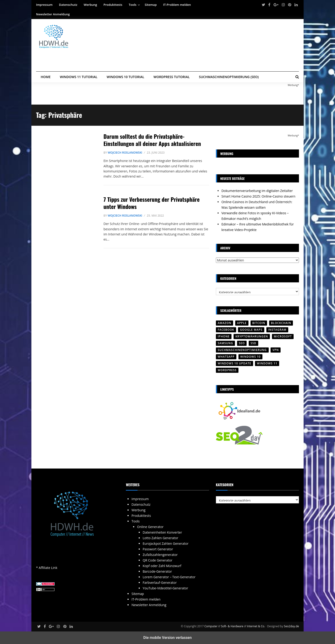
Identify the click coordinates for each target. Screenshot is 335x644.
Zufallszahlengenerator (160, 555)
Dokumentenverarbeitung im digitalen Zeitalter (257, 191)
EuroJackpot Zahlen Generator (166, 543)
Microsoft (283, 336)
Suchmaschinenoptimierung (242, 350)
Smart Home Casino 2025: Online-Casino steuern (258, 196)
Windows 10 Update (234, 363)
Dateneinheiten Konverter (162, 532)
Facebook (226, 330)
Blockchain (281, 323)
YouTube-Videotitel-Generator (165, 588)
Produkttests (113, 5)
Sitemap (151, 5)
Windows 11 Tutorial (79, 77)
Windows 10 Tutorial (126, 77)
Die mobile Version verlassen (167, 638)
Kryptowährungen (252, 336)
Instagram (277, 330)
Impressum (44, 5)
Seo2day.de (291, 626)
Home (46, 77)
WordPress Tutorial (172, 77)
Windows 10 (250, 357)
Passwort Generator (158, 549)
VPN (276, 350)
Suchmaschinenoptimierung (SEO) (229, 77)
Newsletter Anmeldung (53, 14)
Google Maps (251, 330)
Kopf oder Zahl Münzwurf (162, 566)
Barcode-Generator (157, 571)
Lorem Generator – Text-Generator (169, 577)
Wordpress (227, 370)
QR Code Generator (157, 560)
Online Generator (150, 527)
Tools (132, 5)
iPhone (224, 336)
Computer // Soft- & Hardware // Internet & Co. (235, 626)
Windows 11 (267, 363)
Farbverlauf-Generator (160, 583)
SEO (242, 343)
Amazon (225, 323)
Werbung (90, 5)
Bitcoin (259, 323)
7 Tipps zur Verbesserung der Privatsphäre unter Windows (152, 203)
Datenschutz (68, 5)
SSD (253, 343)
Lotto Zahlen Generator (160, 538)
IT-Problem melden (177, 5)
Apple (242, 323)
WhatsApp (226, 357)
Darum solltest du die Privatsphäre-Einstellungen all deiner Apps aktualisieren (152, 140)
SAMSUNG (225, 343)
